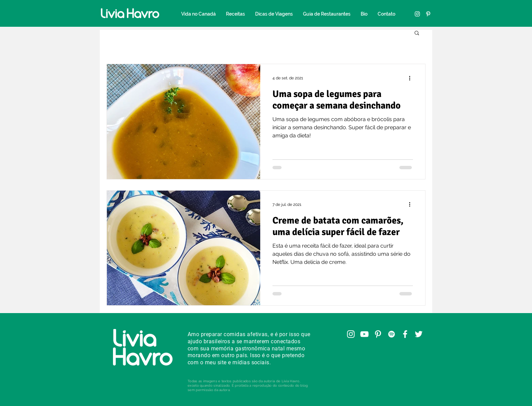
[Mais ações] (412, 78)
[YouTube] (364, 334)
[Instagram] (417, 14)
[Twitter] (419, 334)
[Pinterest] (428, 14)
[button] (417, 33)
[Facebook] (405, 334)
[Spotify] (392, 334)
